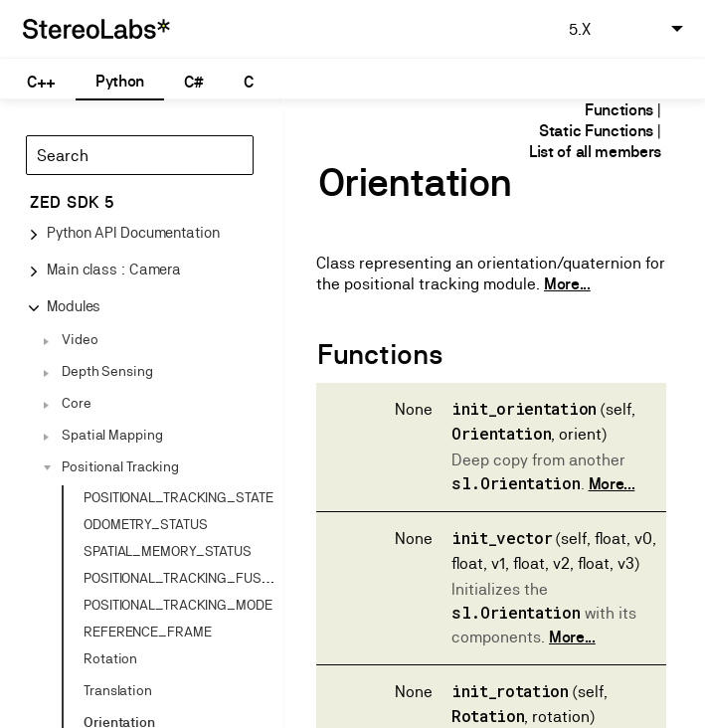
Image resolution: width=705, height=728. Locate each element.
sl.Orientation (516, 483)
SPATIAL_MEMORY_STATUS (168, 551)
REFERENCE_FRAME (148, 632)
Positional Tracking (120, 466)
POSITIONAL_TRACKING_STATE (178, 497)
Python (120, 81)
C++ (41, 82)
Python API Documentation (133, 232)
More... (567, 284)
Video (80, 339)
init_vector (502, 538)
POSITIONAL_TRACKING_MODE (178, 605)
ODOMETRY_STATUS (146, 524)
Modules (74, 306)
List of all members (595, 152)
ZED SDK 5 (72, 202)
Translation (118, 690)
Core (77, 403)
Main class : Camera (114, 269)
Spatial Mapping (112, 435)
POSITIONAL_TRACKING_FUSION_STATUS (211, 578)
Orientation (501, 433)
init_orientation (524, 408)
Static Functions (596, 131)
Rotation (110, 658)
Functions (619, 110)
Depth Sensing (107, 371)
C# (193, 82)
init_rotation (510, 691)
